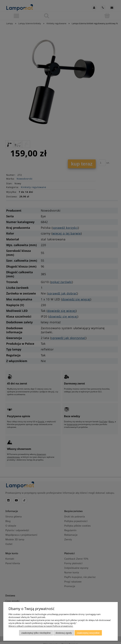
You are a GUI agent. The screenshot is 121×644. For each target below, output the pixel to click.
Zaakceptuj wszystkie (88, 633)
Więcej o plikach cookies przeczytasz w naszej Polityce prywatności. (41, 626)
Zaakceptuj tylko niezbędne (36, 633)
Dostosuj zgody (64, 633)
